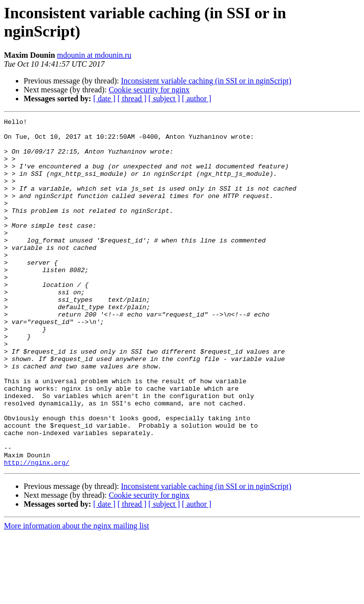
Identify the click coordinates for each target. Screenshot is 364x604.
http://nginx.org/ (37, 532)
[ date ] (104, 99)
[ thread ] (132, 99)
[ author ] (197, 99)
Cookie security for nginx (149, 90)
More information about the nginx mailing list (76, 595)
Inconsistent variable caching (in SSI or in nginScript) (206, 81)
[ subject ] (164, 99)
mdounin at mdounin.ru (94, 55)
